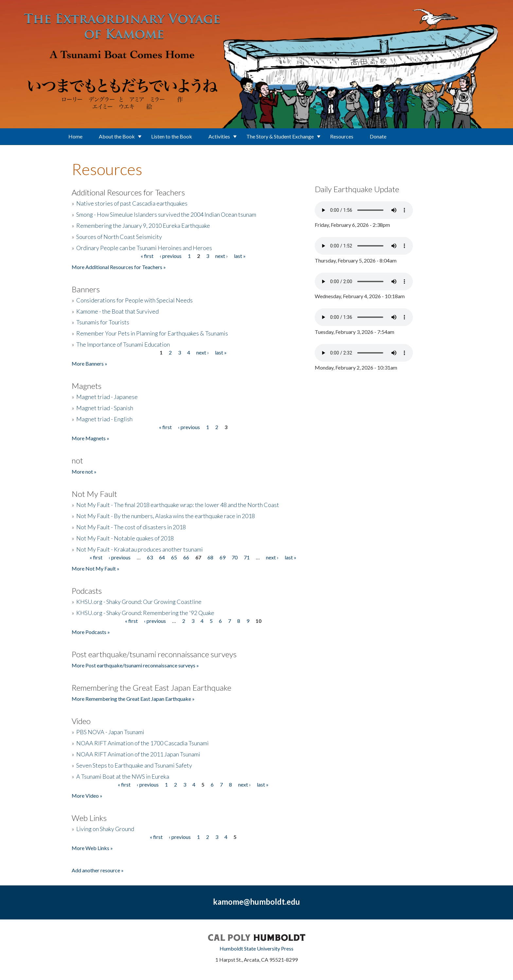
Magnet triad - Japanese (107, 397)
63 (150, 557)
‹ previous (171, 256)
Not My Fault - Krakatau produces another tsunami (140, 549)
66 (186, 557)
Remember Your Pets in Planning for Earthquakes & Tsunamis (152, 333)
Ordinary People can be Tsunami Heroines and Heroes (144, 248)
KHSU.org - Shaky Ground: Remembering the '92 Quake (145, 613)
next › (221, 256)
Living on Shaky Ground (105, 829)
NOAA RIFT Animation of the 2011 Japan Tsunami (138, 754)
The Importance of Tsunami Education (123, 344)
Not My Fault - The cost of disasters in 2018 (131, 527)
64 (162, 557)
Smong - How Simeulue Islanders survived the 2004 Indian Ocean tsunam (166, 214)
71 (247, 557)
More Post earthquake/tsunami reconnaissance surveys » (135, 665)
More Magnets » (90, 438)
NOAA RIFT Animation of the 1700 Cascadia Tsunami (142, 743)
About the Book (117, 136)
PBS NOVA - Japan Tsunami (110, 732)
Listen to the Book (172, 136)
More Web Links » (92, 848)
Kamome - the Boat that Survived (117, 311)
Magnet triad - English (104, 419)
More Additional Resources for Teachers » (119, 267)
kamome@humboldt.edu (256, 902)
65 (174, 557)
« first (147, 256)
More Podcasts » (91, 632)
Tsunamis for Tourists (103, 322)
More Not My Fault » (96, 568)
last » (240, 256)
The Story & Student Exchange (280, 136)
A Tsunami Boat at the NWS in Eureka (123, 776)
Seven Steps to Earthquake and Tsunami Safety (134, 765)
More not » (84, 472)
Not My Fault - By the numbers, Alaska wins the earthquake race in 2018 (166, 516)
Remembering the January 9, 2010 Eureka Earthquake (143, 226)
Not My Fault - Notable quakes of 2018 (125, 538)
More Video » (87, 796)
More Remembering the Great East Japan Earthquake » (133, 699)
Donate (378, 136)
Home (75, 136)
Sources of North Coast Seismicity (119, 237)
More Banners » (89, 363)
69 (222, 557)
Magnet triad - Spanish (105, 408)
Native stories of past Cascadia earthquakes (132, 203)
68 (210, 557)
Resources (342, 136)
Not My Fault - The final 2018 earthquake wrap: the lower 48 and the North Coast (178, 505)
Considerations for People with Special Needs (134, 300)
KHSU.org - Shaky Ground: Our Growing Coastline (139, 602)
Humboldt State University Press (256, 948)
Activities (219, 136)
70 (235, 557)
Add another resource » (98, 870)
